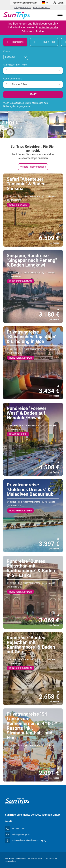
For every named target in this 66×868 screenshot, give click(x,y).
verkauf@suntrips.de (21, 835)
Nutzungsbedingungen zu (17, 106)
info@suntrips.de (23, 7)
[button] (2, 41)
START (33, 94)
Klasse (7, 52)
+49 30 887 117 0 (42, 7)
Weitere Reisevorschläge (33, 167)
